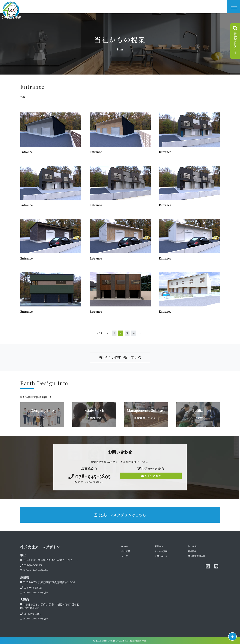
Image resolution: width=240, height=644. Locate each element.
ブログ (124, 556)
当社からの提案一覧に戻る (120, 358)
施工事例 (192, 546)
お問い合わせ (151, 476)
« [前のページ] (108, 333)
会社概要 (125, 551)
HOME (125, 546)
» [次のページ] (140, 333)
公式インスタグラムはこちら (120, 515)
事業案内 (159, 546)
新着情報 (192, 551)
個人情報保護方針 (196, 556)
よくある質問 (161, 551)
